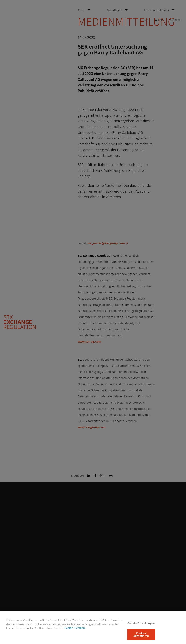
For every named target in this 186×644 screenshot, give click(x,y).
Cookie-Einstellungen (141, 626)
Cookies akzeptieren (141, 637)
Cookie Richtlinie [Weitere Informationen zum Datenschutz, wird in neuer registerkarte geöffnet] (75, 630)
